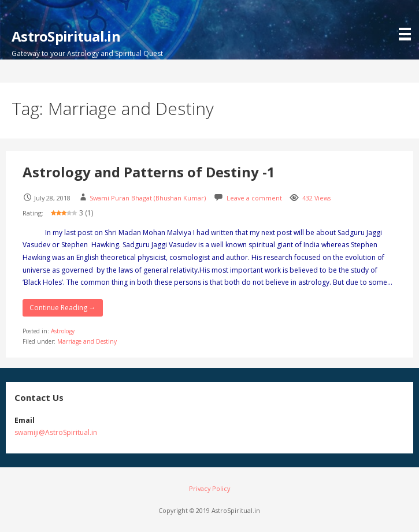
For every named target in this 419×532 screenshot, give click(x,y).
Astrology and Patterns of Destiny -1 (149, 172)
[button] (407, 21)
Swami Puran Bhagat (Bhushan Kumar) (148, 198)
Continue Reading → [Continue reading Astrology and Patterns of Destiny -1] (63, 308)
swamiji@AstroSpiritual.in (56, 432)
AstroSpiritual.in (66, 36)
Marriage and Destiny (87, 341)
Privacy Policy (209, 488)
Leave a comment (254, 198)
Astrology (63, 331)
